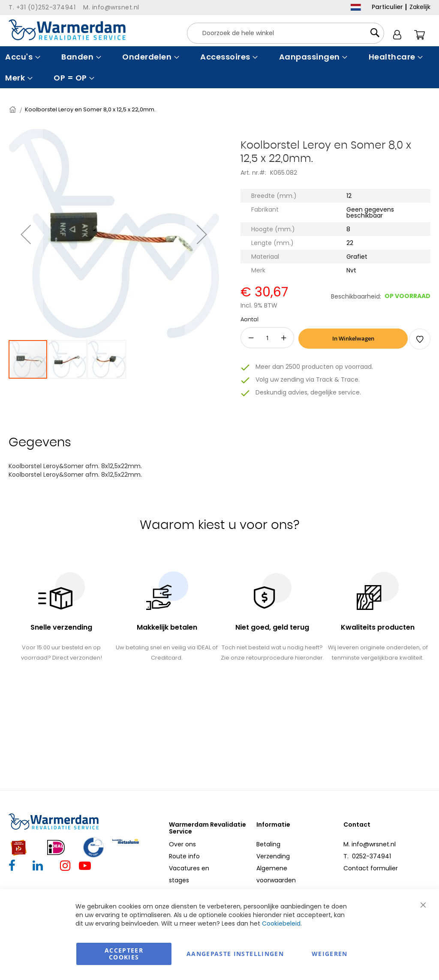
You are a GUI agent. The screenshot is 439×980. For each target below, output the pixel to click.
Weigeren (330, 954)
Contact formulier (371, 868)
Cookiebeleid (281, 923)
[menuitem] (22, 57)
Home (13, 109)
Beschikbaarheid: (356, 296)
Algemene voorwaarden (276, 874)
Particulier (387, 7)
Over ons (182, 844)
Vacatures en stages (189, 874)
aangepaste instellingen (235, 954)
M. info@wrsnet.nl (370, 844)
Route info (184, 856)
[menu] (219, 67)
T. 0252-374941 (367, 856)
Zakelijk (420, 7)
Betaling (268, 844)
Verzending (273, 856)
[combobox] (286, 33)
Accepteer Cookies (124, 954)
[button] (26, 234)
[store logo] (67, 30)
